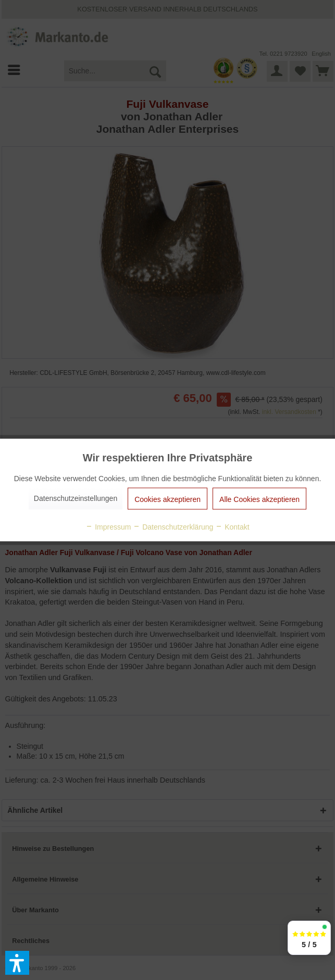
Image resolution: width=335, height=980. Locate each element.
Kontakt (232, 527)
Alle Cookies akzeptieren (259, 499)
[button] (17, 963)
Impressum (108, 527)
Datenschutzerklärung (173, 527)
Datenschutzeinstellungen (76, 498)
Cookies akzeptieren (167, 499)
